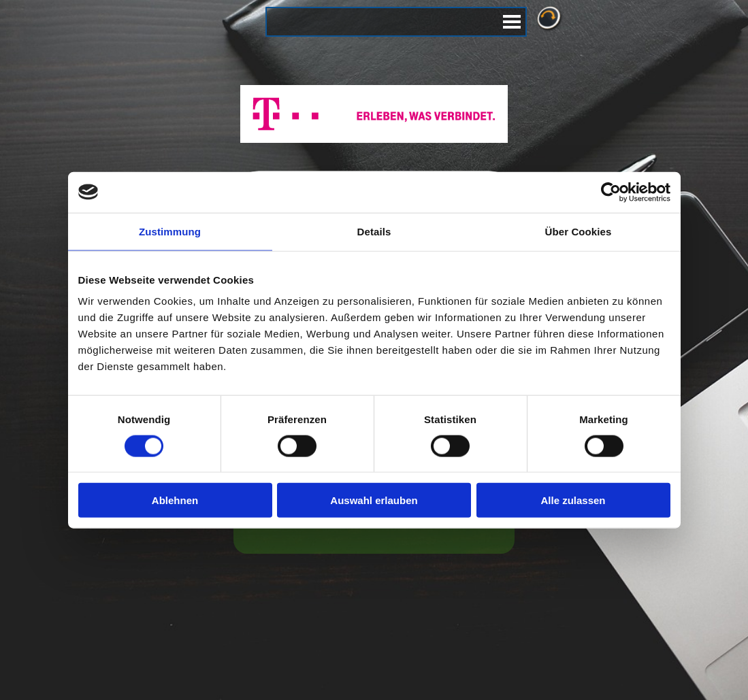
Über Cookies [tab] (579, 231)
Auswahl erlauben (374, 500)
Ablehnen (175, 500)
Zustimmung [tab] (170, 231)
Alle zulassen (573, 500)
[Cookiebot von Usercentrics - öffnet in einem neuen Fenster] (611, 192)
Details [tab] (374, 231)
